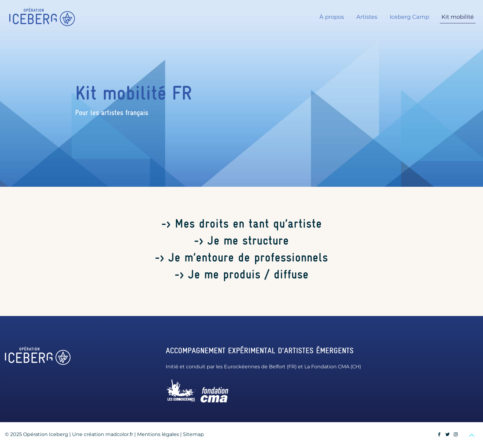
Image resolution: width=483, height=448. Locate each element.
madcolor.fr (119, 434)
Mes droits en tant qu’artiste (248, 224)
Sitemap (193, 434)
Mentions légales (158, 434)
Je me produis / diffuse (248, 274)
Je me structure (248, 240)
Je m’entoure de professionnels (248, 257)
